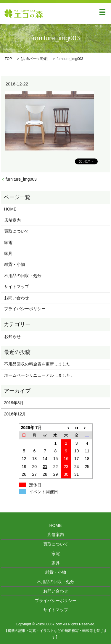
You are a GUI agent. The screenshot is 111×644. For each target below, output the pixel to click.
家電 (8, 242)
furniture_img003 (21, 179)
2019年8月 (14, 403)
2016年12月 (15, 414)
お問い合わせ (17, 298)
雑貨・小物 (15, 264)
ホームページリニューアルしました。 (39, 375)
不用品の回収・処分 (23, 276)
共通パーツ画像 (34, 59)
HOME (10, 209)
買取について (17, 231)
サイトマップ (17, 287)
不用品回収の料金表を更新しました (37, 364)
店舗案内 (12, 220)
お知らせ (12, 336)
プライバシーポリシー (25, 309)
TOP (8, 59)
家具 (8, 253)
